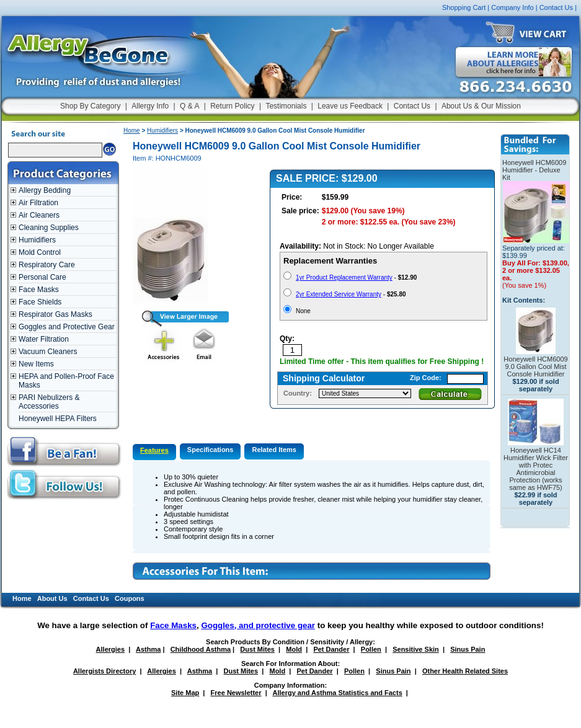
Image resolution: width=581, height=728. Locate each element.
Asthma (148, 649)
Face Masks (39, 290)
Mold (294, 649)
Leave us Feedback (350, 106)
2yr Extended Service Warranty (339, 294)
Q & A (189, 106)
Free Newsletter (236, 693)
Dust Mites (257, 649)
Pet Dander (331, 649)
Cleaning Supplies (49, 228)
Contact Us (556, 7)
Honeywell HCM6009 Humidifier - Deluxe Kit (534, 170)
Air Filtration (38, 203)
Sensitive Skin (416, 649)
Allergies (110, 649)
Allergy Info (150, 106)
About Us (52, 598)
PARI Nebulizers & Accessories (49, 402)
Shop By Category (90, 106)
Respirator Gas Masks (55, 314)
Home (132, 131)
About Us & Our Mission (481, 106)
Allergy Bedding (45, 190)
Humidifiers (37, 240)
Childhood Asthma (201, 649)
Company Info (512, 7)
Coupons (130, 598)
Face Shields (40, 302)
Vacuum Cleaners (48, 352)
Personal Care (42, 277)
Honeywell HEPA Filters (58, 419)
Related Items (274, 450)
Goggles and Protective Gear (67, 327)
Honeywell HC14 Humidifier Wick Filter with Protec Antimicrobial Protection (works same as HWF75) (536, 469)
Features (154, 450)
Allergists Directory (104, 671)
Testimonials (286, 106)
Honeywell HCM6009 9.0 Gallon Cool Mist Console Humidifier (535, 366)
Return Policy (232, 106)
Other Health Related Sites (465, 671)
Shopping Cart (464, 7)
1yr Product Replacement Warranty (344, 277)
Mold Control (40, 252)
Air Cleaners (39, 215)
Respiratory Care (47, 265)
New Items (36, 364)
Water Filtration (44, 339)
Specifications (211, 450)
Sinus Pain (468, 649)
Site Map (185, 693)
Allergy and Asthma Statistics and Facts (337, 693)
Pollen (371, 649)
